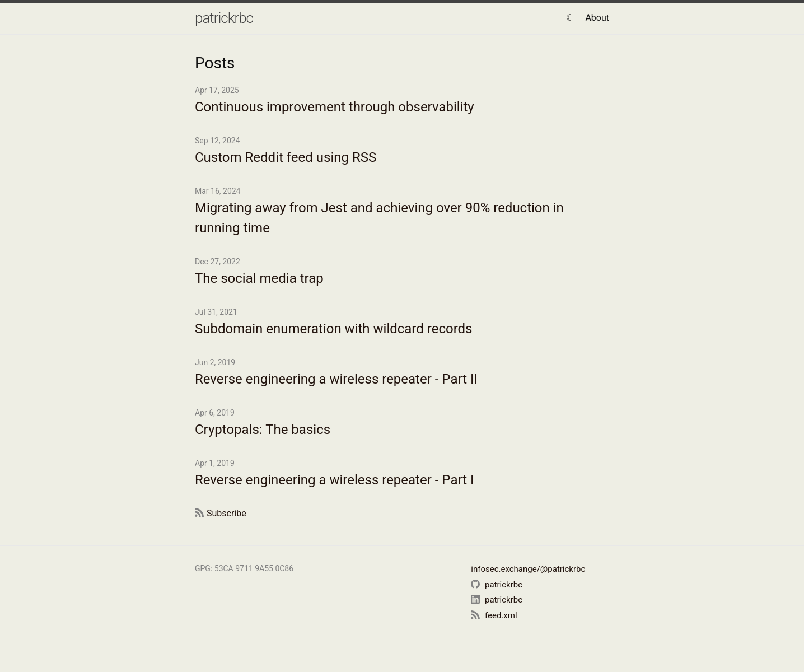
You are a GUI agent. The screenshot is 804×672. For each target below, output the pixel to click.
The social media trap (259, 278)
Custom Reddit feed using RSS (286, 157)
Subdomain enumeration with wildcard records (333, 329)
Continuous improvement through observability (335, 107)
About (597, 18)
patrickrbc (224, 18)
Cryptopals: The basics (263, 430)
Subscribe (226, 513)
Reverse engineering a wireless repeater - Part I (334, 480)
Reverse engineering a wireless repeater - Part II (336, 379)
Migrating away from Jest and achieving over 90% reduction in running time (379, 218)
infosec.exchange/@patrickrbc (528, 569)
